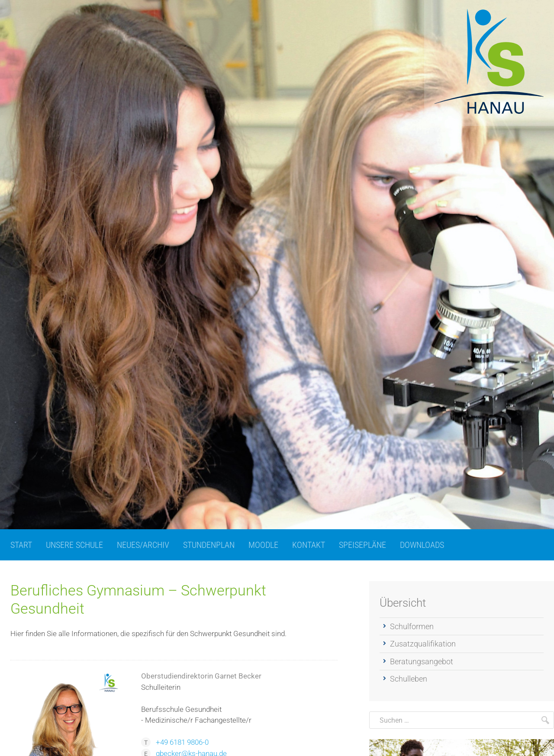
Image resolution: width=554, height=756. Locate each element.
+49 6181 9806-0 (182, 742)
